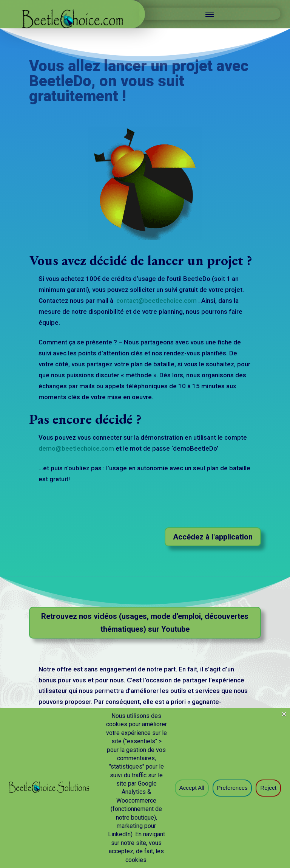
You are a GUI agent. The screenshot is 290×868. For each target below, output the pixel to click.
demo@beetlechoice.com (76, 448)
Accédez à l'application (213, 537)
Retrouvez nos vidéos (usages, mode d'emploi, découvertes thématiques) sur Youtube (145, 623)
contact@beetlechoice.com (157, 301)
